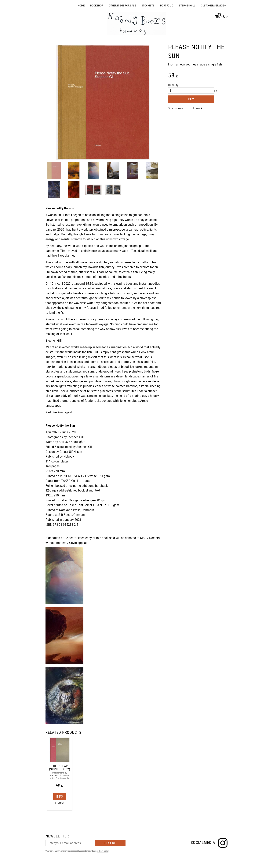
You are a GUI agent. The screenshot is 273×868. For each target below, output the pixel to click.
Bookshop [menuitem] (97, 6)
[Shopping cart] (220, 17)
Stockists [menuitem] (148, 6)
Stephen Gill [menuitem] (187, 6)
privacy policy (103, 851)
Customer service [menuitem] (212, 6)
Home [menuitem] (81, 6)
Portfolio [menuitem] (167, 6)
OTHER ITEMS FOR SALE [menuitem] (122, 6)
